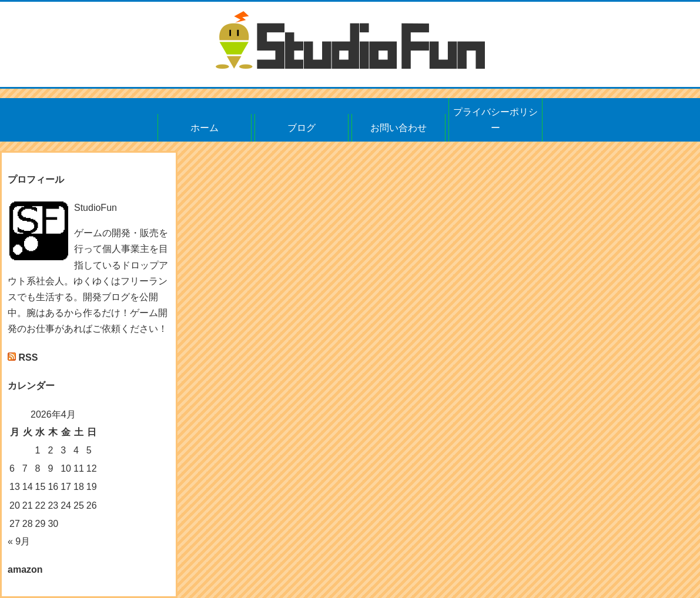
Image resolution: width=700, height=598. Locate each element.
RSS (28, 357)
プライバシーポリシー (495, 120)
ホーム (205, 128)
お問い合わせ (398, 128)
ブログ (302, 128)
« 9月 (19, 541)
